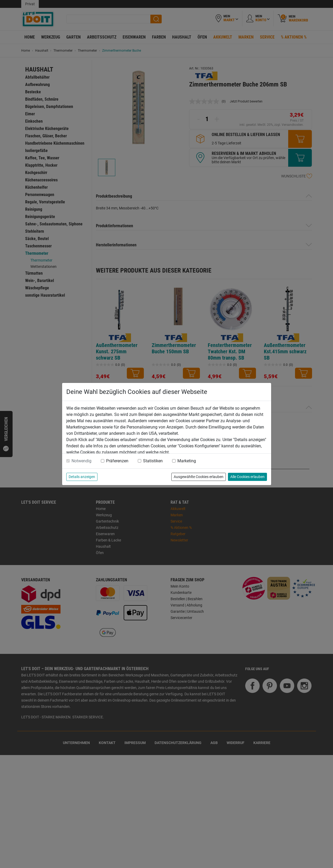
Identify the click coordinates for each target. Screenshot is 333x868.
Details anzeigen (82, 477)
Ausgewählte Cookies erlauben (199, 477)
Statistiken (153, 461)
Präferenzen (117, 461)
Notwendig (81, 461)
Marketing (187, 461)
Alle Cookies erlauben (247, 477)
